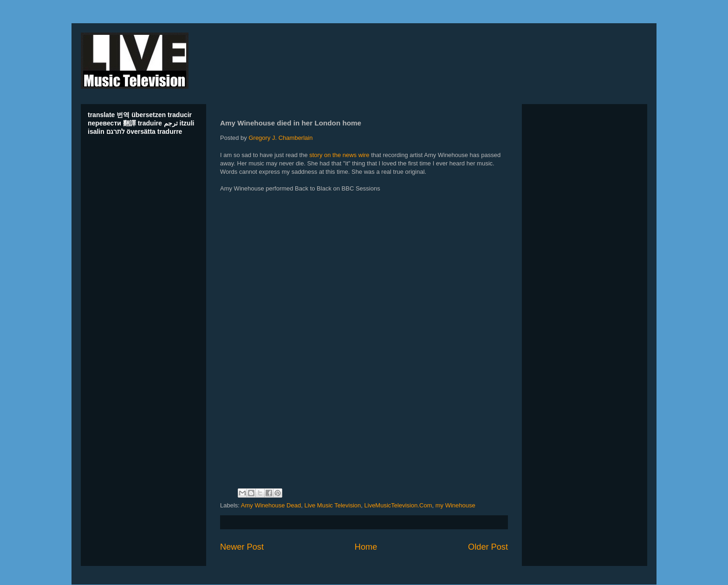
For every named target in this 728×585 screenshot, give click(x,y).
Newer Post (242, 547)
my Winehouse (455, 505)
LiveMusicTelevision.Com (398, 505)
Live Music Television (332, 505)
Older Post (488, 547)
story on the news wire (339, 155)
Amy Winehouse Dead (271, 505)
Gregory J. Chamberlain (280, 138)
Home (366, 547)
